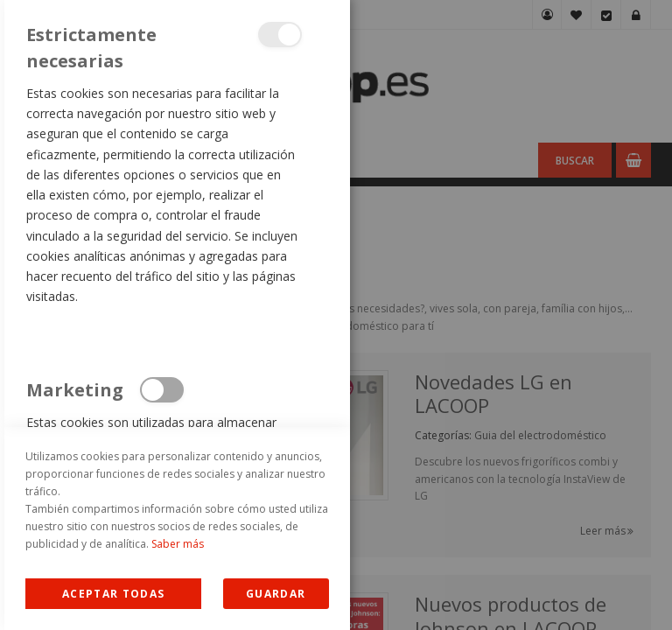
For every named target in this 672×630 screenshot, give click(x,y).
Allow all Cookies (113, 594)
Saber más (178, 544)
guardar (276, 594)
